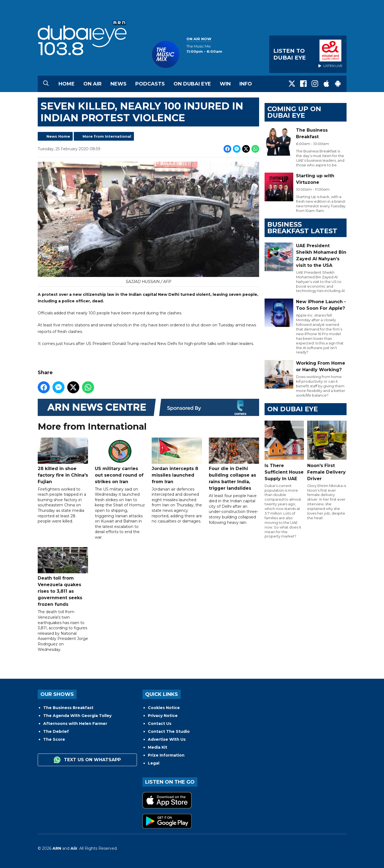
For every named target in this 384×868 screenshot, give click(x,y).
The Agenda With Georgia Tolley (77, 716)
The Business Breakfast (68, 708)
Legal (154, 763)
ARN (57, 848)
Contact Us (160, 724)
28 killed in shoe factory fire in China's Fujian (63, 461)
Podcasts (150, 84)
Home (67, 84)
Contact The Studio (169, 731)
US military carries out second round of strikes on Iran (120, 461)
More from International (107, 136)
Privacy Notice (163, 716)
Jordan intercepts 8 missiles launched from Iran (177, 461)
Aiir (74, 848)
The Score (54, 739)
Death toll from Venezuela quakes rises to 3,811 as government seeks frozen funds (63, 577)
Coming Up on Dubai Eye (294, 112)
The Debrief (56, 731)
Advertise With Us (167, 739)
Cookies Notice (164, 708)
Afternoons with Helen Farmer (75, 724)
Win (225, 84)
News (118, 84)
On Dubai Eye (192, 84)
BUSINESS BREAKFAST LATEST (302, 228)
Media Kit (158, 747)
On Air (93, 84)
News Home (58, 136)
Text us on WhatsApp (87, 760)
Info (246, 84)
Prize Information (166, 755)
